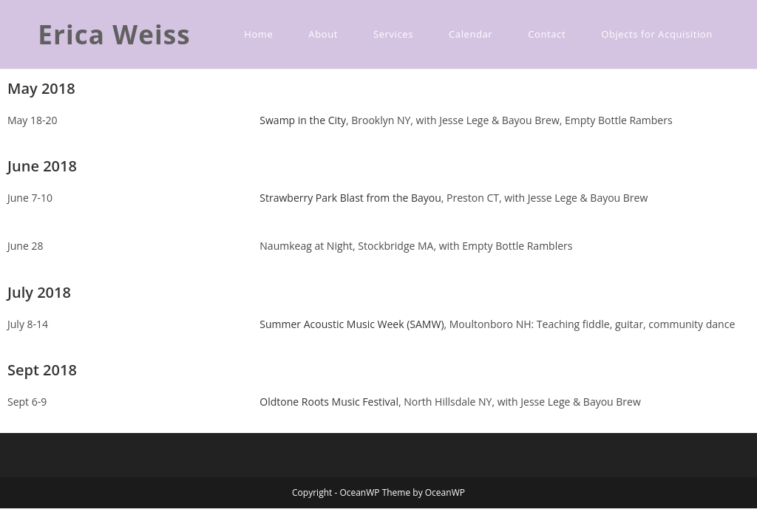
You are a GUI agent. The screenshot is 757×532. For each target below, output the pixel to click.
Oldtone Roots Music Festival (329, 402)
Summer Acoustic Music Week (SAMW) (352, 324)
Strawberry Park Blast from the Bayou (350, 198)
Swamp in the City (303, 120)
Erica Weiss (114, 34)
